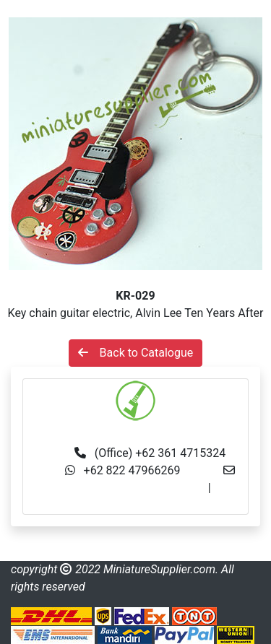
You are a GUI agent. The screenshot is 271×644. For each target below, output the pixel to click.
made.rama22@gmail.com (135, 505)
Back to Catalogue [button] (136, 353)
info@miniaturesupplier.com (134, 488)
